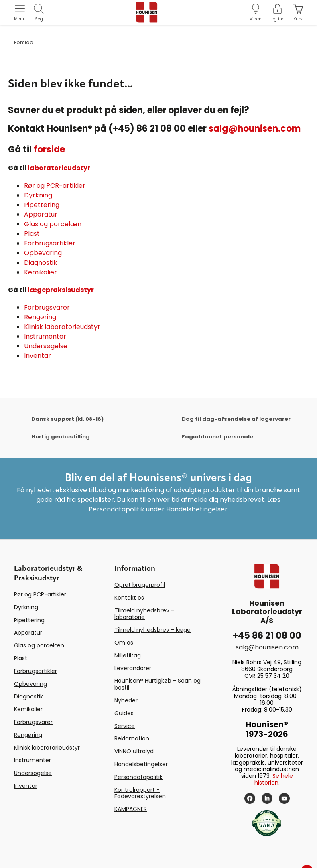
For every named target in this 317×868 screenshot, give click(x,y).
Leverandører (133, 668)
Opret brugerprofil (140, 585)
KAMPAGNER (131, 809)
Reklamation (132, 738)
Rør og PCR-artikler (55, 186)
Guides (124, 713)
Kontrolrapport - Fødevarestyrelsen (140, 793)
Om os (124, 643)
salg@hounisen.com (255, 129)
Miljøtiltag (128, 655)
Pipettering (42, 205)
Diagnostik (41, 263)
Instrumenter (45, 336)
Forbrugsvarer (47, 307)
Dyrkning (38, 195)
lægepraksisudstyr (61, 290)
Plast (32, 234)
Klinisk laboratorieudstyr (62, 327)
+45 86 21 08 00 (267, 636)
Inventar (38, 356)
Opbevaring (43, 253)
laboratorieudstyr (59, 168)
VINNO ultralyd (134, 751)
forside (49, 149)
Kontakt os (129, 598)
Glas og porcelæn (53, 224)
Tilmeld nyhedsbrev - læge (152, 630)
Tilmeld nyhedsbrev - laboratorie (144, 614)
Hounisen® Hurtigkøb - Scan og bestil (157, 684)
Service (125, 726)
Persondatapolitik (138, 777)
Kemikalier (41, 272)
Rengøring (40, 317)
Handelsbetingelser (141, 764)
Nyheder (126, 700)
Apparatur (41, 214)
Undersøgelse (46, 346)
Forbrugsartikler (50, 243)
